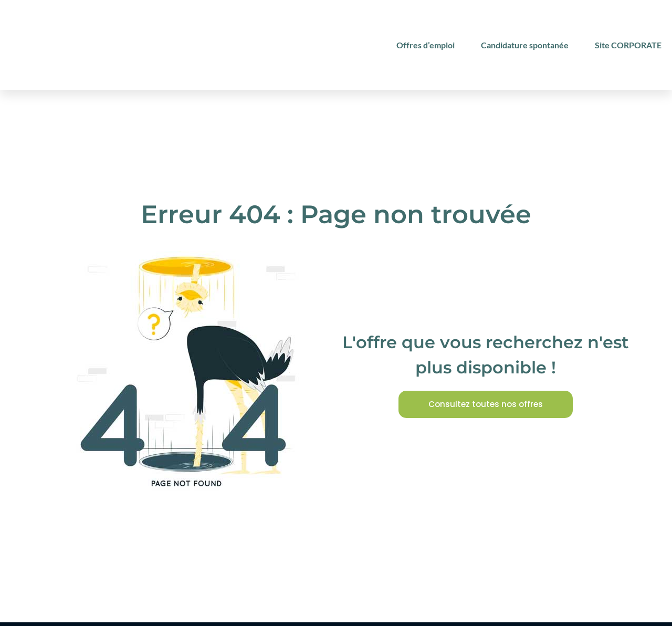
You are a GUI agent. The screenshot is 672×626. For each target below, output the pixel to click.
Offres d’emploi (426, 45)
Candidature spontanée (525, 45)
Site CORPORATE (628, 45)
